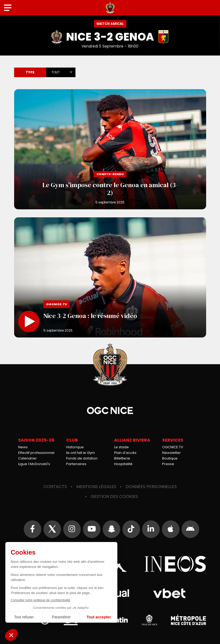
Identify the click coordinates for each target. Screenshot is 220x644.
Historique (75, 447)
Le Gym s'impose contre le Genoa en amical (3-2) (110, 149)
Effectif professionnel (36, 453)
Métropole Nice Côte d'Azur (189, 620)
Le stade (121, 447)
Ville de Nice (149, 620)
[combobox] (61, 71)
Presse (168, 464)
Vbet (169, 593)
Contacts (55, 487)
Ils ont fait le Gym (81, 453)
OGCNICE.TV (173, 447)
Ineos (175, 564)
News (23, 447)
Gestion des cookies (114, 496)
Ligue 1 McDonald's (34, 464)
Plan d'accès (125, 453)
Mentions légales (96, 487)
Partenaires (76, 464)
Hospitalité (123, 464)
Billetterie (122, 458)
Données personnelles (151, 487)
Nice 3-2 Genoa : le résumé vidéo (110, 277)
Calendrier (27, 458)
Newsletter (171, 453)
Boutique (170, 458)
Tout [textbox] (56, 72)
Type (30, 72)
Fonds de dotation (82, 458)
